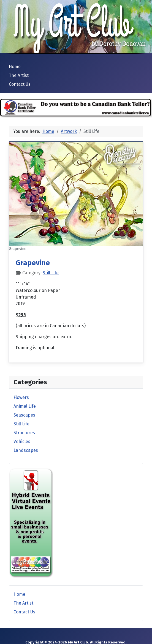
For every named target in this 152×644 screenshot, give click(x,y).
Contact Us (20, 84)
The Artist (19, 75)
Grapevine (33, 263)
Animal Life (25, 406)
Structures (24, 433)
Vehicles (22, 442)
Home (15, 67)
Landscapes (26, 450)
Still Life (51, 273)
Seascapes (24, 415)
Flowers (21, 397)
